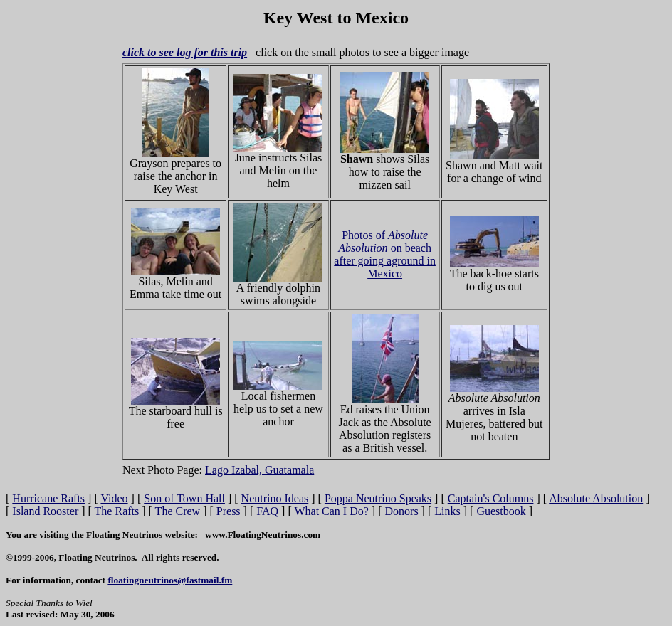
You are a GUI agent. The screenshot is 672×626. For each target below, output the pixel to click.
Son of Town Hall (184, 498)
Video (114, 498)
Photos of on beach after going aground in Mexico (385, 254)
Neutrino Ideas (275, 498)
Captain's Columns (491, 498)
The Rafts (117, 511)
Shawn (357, 159)
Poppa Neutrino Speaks (378, 498)
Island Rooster (45, 511)
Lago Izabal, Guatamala (259, 470)
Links (447, 511)
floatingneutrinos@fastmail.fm (170, 580)
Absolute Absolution (596, 498)
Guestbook (501, 511)
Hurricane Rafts (48, 498)
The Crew (178, 511)
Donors (402, 511)
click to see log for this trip (185, 52)
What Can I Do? (331, 511)
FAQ (267, 511)
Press (229, 511)
